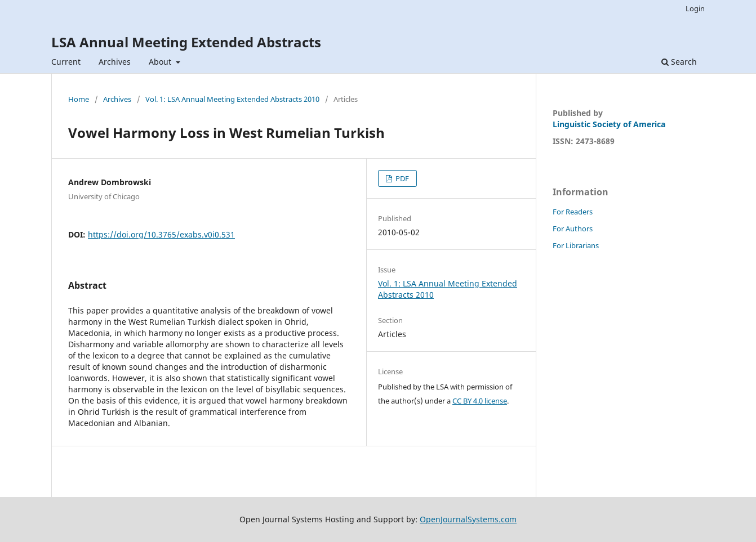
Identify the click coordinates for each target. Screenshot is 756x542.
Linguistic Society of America (609, 124)
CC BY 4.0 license (480, 401)
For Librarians (576, 245)
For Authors (573, 229)
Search (679, 62)
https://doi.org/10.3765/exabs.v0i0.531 (161, 234)
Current (66, 62)
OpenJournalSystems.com (468, 519)
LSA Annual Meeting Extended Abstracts (186, 42)
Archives (115, 62)
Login (695, 8)
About (161, 62)
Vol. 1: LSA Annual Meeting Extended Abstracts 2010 (232, 99)
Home (79, 99)
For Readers (573, 212)
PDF (401, 178)
